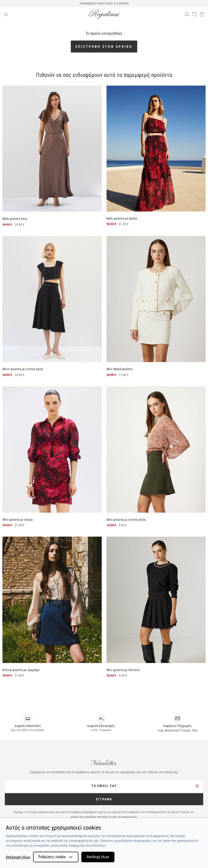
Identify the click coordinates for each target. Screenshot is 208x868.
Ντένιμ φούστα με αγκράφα (21, 670)
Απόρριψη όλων (18, 857)
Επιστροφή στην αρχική (104, 47)
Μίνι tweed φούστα (119, 369)
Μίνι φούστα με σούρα (18, 520)
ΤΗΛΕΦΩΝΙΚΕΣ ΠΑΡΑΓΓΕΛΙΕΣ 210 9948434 (104, 4)
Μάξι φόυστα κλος (15, 219)
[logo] (104, 15)
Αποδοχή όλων (98, 857)
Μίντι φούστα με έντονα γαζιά (23, 369)
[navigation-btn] (46, 14)
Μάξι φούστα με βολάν (122, 218)
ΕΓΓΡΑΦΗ (104, 799)
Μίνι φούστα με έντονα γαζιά (126, 520)
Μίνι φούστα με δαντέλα (123, 670)
